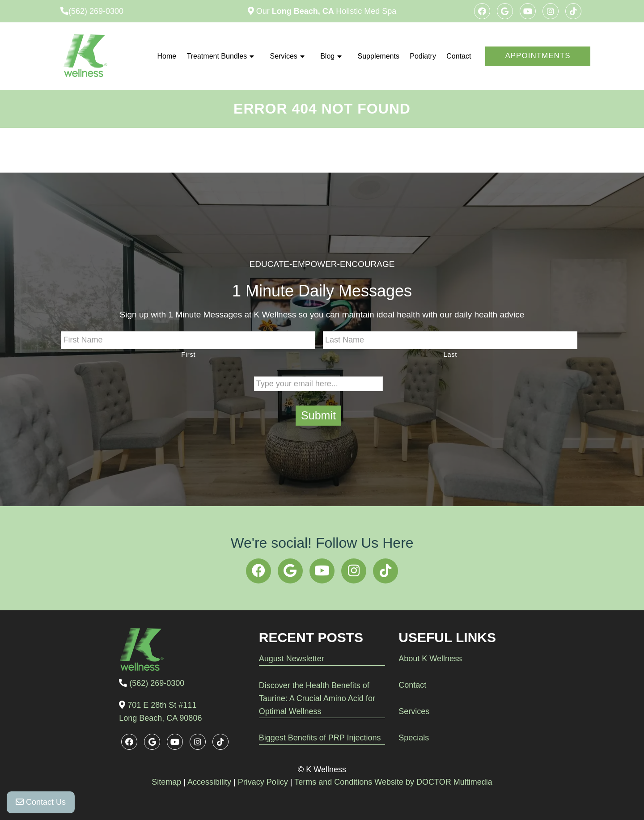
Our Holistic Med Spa (325, 11)
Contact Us (41, 802)
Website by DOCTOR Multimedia (433, 782)
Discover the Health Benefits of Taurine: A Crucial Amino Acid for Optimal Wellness (317, 698)
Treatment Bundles (217, 56)
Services (283, 56)
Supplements (379, 56)
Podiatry (423, 56)
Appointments (538, 56)
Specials (414, 738)
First (188, 355)
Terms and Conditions (333, 782)
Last (450, 355)
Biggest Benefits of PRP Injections (320, 738)
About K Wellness (430, 659)
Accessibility (209, 782)
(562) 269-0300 (96, 11)
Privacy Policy (263, 782)
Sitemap (166, 782)
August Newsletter (292, 659)
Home (167, 56)
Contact (459, 56)
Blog (327, 56)
